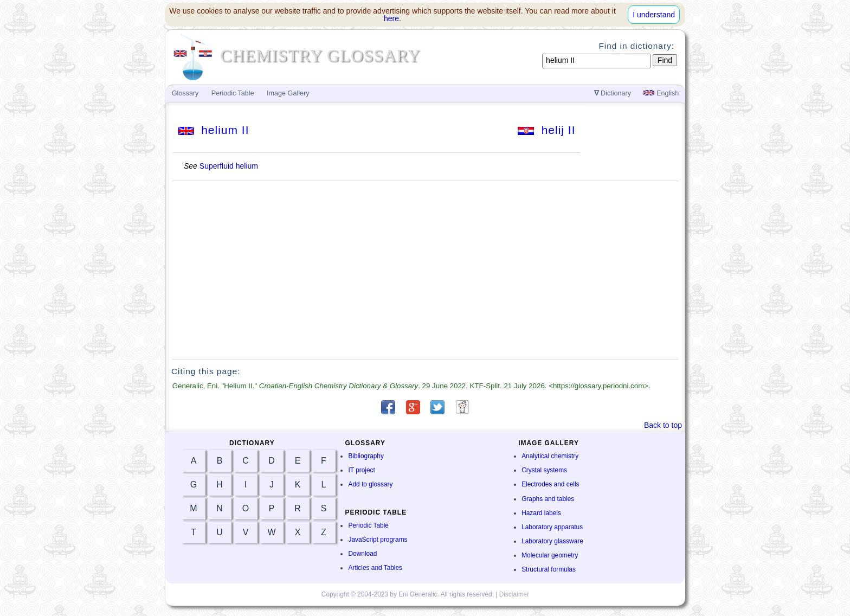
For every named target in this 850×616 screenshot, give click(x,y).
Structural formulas (549, 569)
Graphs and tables (548, 499)
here (391, 18)
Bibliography (366, 456)
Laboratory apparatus (552, 527)
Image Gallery (288, 93)
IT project (361, 470)
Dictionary (613, 93)
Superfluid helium (229, 166)
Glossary (185, 93)
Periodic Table (368, 525)
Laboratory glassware (552, 541)
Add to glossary (370, 484)
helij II (547, 130)
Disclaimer (514, 594)
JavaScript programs (378, 540)
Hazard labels (541, 513)
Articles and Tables (375, 568)
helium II (214, 130)
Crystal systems (544, 470)
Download (362, 554)
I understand (654, 15)
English (661, 93)
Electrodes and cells (550, 484)
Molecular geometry (550, 555)
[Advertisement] (426, 270)
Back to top (663, 425)
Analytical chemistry (550, 456)
